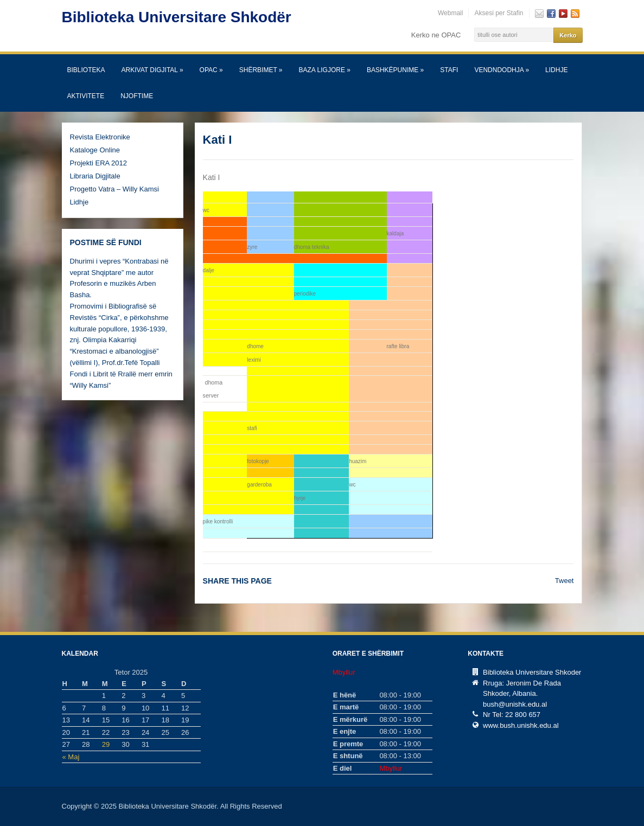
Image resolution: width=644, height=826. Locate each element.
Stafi (449, 70)
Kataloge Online (95, 150)
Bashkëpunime (395, 70)
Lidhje (556, 70)
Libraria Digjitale (95, 176)
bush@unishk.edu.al (515, 704)
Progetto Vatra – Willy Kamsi (114, 189)
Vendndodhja (502, 70)
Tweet (565, 581)
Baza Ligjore (325, 70)
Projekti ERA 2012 (99, 163)
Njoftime (137, 96)
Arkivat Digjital (152, 70)
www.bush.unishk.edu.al (521, 725)
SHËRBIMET (261, 70)
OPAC (211, 70)
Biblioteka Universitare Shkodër (177, 17)
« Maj (71, 757)
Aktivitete (86, 96)
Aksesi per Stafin (499, 13)
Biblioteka (86, 70)
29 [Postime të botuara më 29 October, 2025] (106, 744)
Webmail (450, 13)
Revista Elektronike (100, 137)
